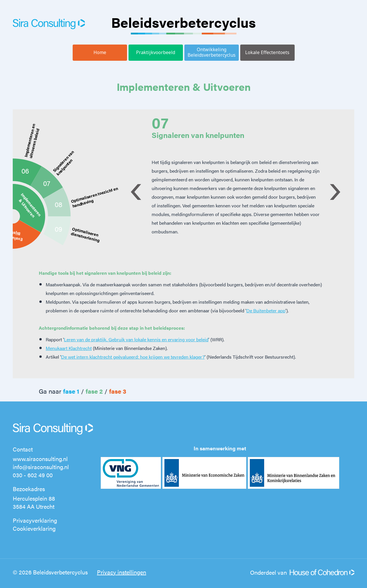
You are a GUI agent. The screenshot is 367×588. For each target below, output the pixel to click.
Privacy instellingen (122, 572)
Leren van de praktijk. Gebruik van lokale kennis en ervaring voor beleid (136, 339)
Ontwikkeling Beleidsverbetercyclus (212, 52)
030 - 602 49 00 (33, 475)
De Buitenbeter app (266, 310)
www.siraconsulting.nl (40, 459)
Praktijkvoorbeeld (156, 52)
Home (100, 52)
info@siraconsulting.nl (41, 467)
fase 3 (118, 391)
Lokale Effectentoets (267, 52)
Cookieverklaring (34, 528)
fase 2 (94, 391)
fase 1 (71, 391)
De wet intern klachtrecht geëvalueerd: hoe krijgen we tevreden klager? (133, 357)
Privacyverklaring (35, 520)
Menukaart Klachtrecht (69, 348)
